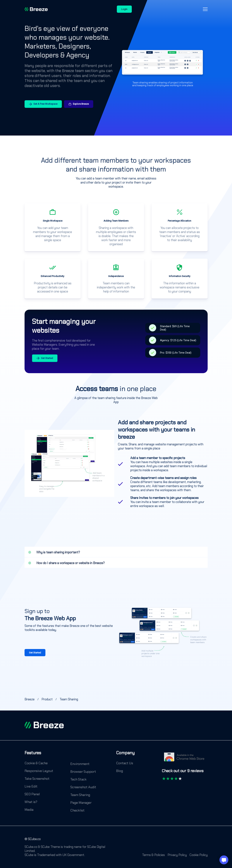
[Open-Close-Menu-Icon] (205, 9)
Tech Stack (78, 779)
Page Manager (81, 803)
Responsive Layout (39, 771)
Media (29, 810)
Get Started (45, 358)
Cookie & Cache (36, 763)
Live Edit (31, 786)
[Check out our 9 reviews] (183, 773)
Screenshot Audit (83, 787)
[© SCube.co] (33, 841)
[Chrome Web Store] (185, 759)
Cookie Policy (199, 855)
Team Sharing (80, 795)
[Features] (33, 756)
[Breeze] (36, 9)
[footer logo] (44, 725)
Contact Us (125, 763)
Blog (120, 771)
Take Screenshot (37, 779)
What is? (31, 802)
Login (124, 9)
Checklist (77, 810)
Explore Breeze (79, 104)
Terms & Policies (153, 855)
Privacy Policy (177, 855)
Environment (80, 764)
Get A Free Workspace (43, 104)
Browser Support (83, 772)
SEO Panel (32, 794)
